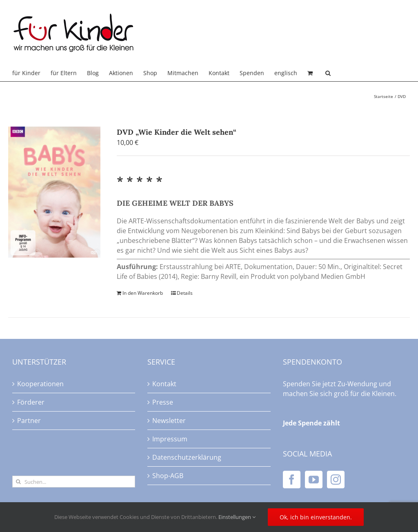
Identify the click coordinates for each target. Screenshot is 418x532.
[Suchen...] (74, 482)
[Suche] (18, 482)
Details (185, 293)
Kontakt (164, 384)
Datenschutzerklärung (187, 457)
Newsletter (169, 421)
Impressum (170, 439)
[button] (328, 73)
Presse (163, 402)
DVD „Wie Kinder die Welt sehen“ (177, 132)
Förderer (31, 402)
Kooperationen (40, 384)
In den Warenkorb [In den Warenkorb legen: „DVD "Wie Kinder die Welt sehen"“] (143, 293)
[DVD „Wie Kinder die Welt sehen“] (54, 192)
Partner (29, 421)
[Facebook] (292, 480)
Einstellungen (237, 517)
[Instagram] (336, 480)
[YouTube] (314, 480)
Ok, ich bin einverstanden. (316, 517)
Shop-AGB (168, 476)
